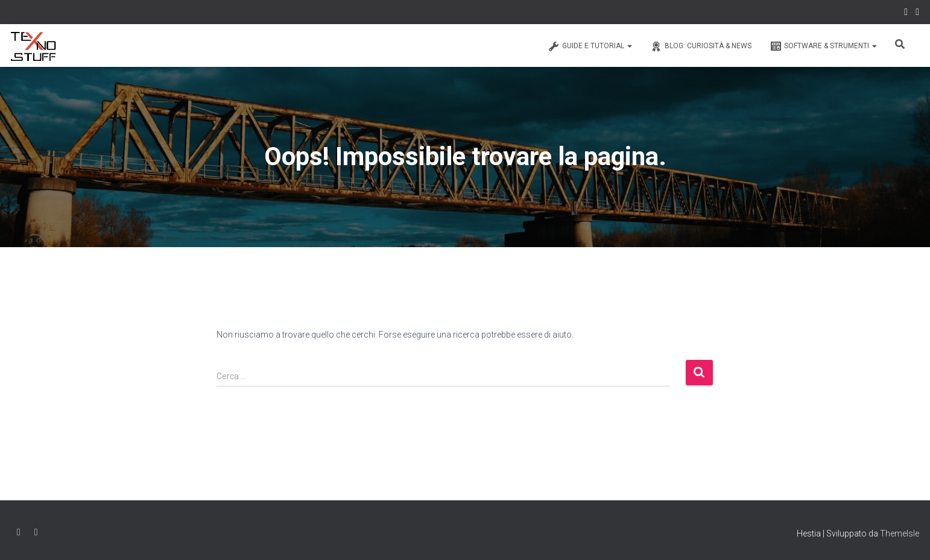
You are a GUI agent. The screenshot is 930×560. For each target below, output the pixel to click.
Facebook (906, 14)
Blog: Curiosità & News (701, 46)
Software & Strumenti (823, 46)
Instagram (917, 14)
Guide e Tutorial (590, 46)
